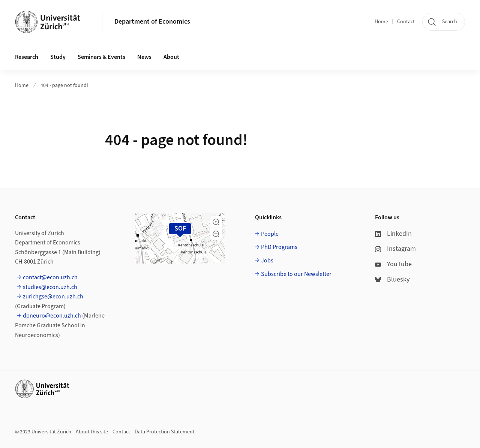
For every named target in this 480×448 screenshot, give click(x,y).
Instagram (395, 249)
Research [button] (27, 57)
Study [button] (58, 57)
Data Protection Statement (165, 432)
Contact (406, 22)
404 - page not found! (64, 85)
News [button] (144, 57)
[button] (216, 222)
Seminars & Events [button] (101, 57)
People (270, 234)
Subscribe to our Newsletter (296, 274)
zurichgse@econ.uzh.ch (53, 297)
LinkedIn (393, 234)
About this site (92, 432)
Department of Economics (152, 22)
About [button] (171, 57)
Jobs (267, 261)
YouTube (393, 264)
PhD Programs (279, 247)
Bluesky (392, 279)
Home (381, 22)
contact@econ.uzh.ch (50, 277)
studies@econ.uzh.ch (50, 287)
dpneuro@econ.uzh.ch (52, 316)
